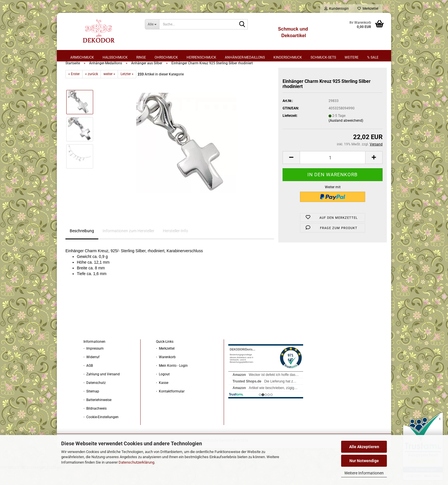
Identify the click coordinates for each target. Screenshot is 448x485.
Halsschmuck (115, 57)
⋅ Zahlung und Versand (102, 389)
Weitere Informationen (364, 473)
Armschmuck (82, 57)
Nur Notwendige (364, 461)
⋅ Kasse (162, 398)
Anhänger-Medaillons (245, 57)
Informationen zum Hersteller (128, 246)
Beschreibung (82, 246)
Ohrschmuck (166, 57)
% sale (373, 57)
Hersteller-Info (175, 246)
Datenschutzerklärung (136, 462)
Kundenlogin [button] (337, 9)
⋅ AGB (88, 380)
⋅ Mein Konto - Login (172, 380)
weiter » (109, 89)
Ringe (141, 57)
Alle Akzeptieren (364, 447)
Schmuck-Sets (323, 57)
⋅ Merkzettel (165, 363)
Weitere (352, 57)
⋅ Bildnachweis (95, 423)
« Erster (74, 89)
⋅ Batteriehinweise (97, 415)
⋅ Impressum (94, 363)
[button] (291, 172)
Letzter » (127, 89)
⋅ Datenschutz (95, 398)
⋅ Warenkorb (166, 372)
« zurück (92, 89)
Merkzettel (368, 9)
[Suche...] (152, 24)
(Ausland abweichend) (346, 135)
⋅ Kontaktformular (170, 406)
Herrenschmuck (201, 57)
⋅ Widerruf (91, 372)
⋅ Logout (163, 389)
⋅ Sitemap (91, 406)
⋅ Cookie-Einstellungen (101, 432)
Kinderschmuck (288, 57)
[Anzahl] (333, 172)
